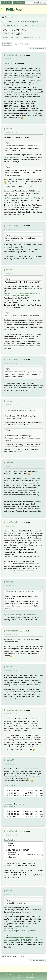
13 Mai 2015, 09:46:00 (10, 363)
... (26, 44)
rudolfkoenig (12, 55)
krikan (9, 129)
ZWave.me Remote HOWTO (28, 76)
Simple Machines (29, 977)
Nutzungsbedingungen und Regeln (21, 975)
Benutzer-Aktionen (37, 48)
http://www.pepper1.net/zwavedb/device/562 (20, 198)
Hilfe (8, 975)
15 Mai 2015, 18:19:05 (10, 635)
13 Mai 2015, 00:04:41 (10, 59)
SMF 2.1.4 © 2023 (18, 977)
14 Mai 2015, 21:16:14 (10, 526)
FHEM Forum (15, 9)
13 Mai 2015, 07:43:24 (10, 132)
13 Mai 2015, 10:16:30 (10, 405)
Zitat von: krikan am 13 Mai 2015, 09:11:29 (22, 411)
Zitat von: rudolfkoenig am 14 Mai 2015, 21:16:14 (24, 591)
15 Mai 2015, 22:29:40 (10, 764)
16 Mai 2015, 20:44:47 (10, 894)
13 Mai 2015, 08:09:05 (12, 229)
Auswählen (12, 785)
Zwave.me (10, 159)
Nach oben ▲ (36, 975)
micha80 (10, 463)
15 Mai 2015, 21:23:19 (10, 714)
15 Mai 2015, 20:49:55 (10, 671)
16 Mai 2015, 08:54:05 (10, 835)
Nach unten (7, 44)
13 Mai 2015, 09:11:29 (10, 273)
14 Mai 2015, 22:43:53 (10, 586)
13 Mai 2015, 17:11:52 (10, 466)
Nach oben (6, 956)
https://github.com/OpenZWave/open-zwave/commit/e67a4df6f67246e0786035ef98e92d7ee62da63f (23, 940)
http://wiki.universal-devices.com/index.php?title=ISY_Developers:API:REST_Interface (19, 928)
